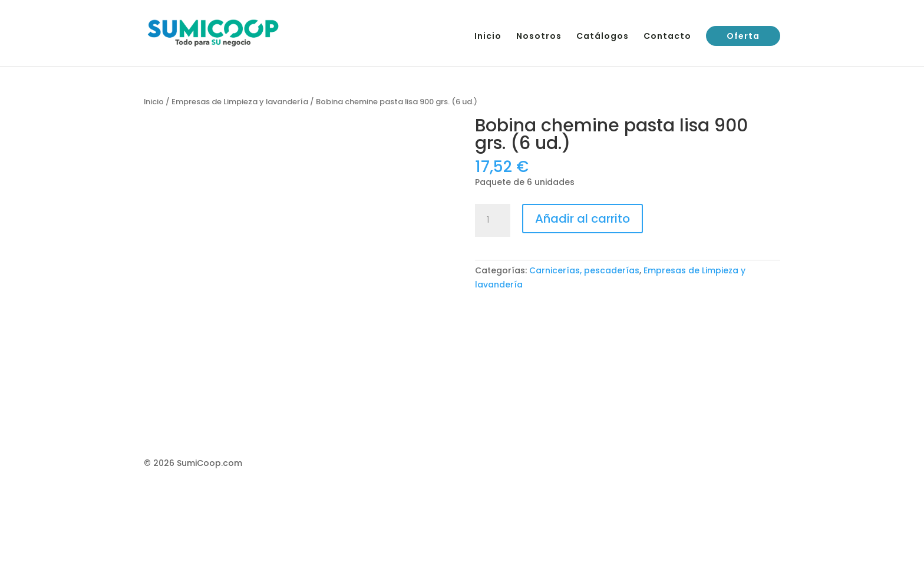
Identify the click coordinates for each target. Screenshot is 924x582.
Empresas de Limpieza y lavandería (240, 102)
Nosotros (539, 37)
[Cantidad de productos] (493, 220)
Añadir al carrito (583, 219)
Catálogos (603, 37)
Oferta (743, 36)
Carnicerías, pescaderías (584, 270)
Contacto (667, 37)
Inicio (488, 37)
